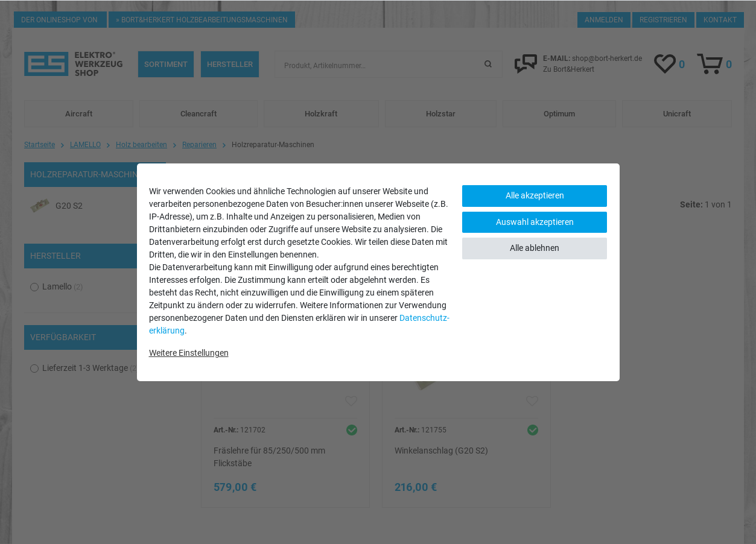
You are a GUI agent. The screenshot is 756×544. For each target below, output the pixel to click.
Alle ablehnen (535, 248)
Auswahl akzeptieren (535, 222)
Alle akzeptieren (535, 195)
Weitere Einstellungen (189, 353)
